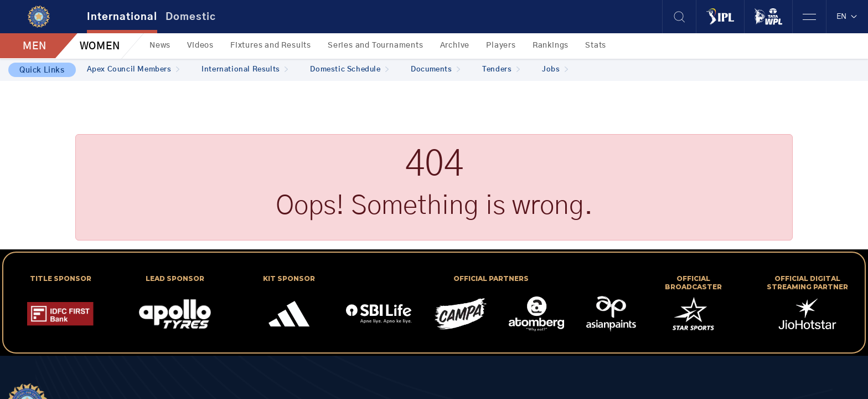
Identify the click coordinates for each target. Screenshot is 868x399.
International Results (245, 70)
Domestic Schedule (349, 70)
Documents (435, 70)
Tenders (501, 70)
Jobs (555, 70)
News (160, 45)
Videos (200, 45)
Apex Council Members (133, 70)
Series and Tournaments (376, 45)
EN (847, 17)
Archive (455, 45)
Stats (596, 45)
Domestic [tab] (191, 17)
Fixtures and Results (271, 45)
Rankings (551, 45)
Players (501, 45)
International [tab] (122, 17)
